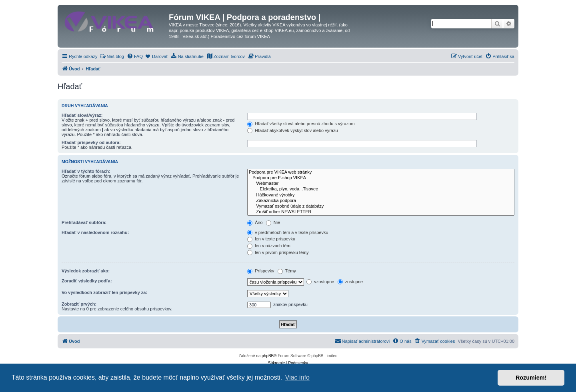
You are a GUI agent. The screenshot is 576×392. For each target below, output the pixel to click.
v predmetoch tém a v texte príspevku (288, 232)
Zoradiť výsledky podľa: (87, 281)
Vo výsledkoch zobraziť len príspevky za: (104, 292)
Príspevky (261, 271)
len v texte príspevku (271, 239)
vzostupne (320, 282)
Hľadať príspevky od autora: (91, 142)
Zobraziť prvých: (79, 304)
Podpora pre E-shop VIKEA (381, 178)
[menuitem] (112, 56)
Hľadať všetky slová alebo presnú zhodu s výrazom (301, 124)
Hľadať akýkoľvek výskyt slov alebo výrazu (292, 130)
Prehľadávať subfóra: (84, 222)
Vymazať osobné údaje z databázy (381, 206)
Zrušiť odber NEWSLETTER (381, 212)
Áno (255, 222)
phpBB (268, 356)
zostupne (350, 282)
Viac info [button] (297, 377)
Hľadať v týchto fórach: (86, 171)
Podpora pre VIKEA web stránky (381, 172)
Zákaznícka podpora (381, 201)
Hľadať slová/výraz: (82, 115)
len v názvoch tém (269, 246)
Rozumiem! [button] (531, 378)
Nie (273, 222)
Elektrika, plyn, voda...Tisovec (381, 189)
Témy (287, 271)
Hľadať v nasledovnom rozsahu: (95, 232)
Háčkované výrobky (381, 195)
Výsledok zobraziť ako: (86, 271)
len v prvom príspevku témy (278, 252)
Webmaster (381, 184)
